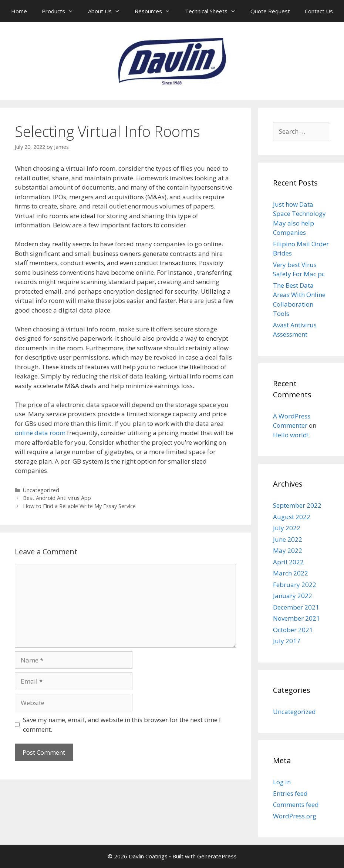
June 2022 (288, 539)
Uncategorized (41, 490)
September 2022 (297, 505)
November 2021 (296, 618)
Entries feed (290, 793)
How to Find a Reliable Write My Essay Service (79, 506)
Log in (282, 782)
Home (19, 11)
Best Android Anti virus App (57, 498)
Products (61, 11)
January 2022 (293, 596)
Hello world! (291, 435)
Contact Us (319, 11)
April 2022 (288, 562)
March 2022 (291, 573)
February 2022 (295, 585)
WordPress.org (295, 816)
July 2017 (287, 641)
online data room (40, 433)
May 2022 (288, 550)
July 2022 (287, 528)
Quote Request (270, 11)
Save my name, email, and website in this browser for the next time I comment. (122, 725)
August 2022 (292, 517)
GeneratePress (217, 856)
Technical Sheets (214, 11)
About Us (108, 11)
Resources (156, 11)
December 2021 (296, 607)
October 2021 (293, 630)
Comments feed (296, 804)
